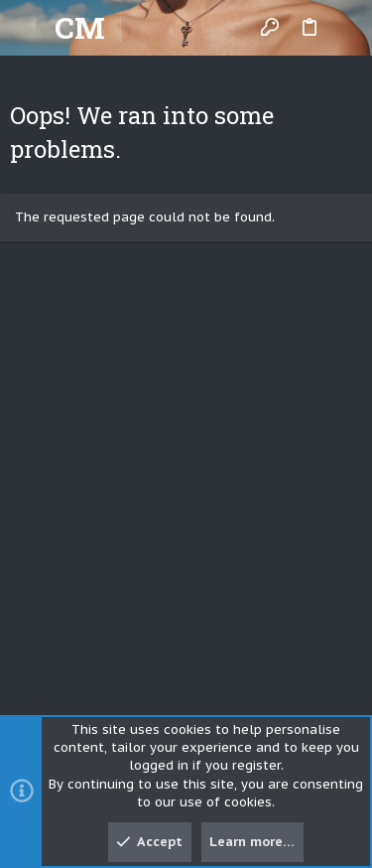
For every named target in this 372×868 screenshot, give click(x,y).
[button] (30, 28)
